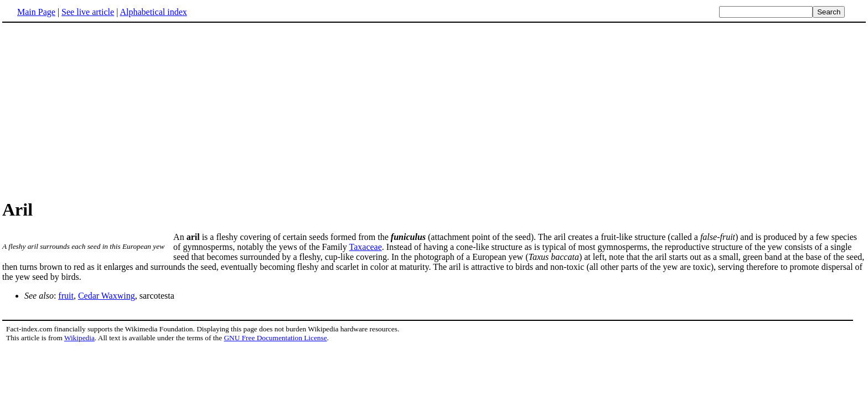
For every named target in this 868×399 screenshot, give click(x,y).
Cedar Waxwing (107, 296)
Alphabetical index (153, 12)
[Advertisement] (95, 110)
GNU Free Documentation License (275, 338)
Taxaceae (366, 247)
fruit (66, 296)
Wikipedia (79, 338)
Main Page (36, 12)
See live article (88, 12)
